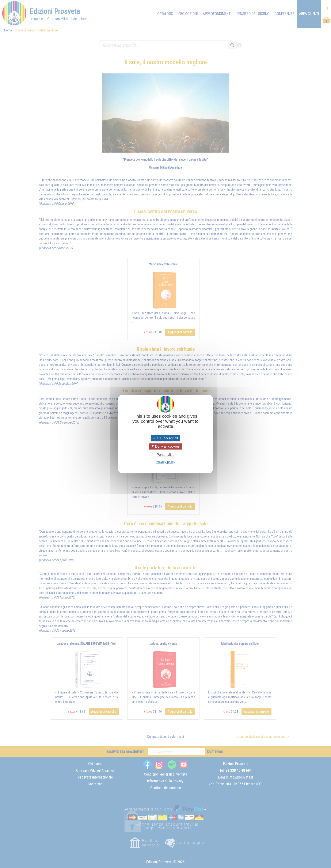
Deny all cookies (165, 446)
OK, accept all (165, 438)
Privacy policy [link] (165, 462)
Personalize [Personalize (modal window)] (165, 455)
